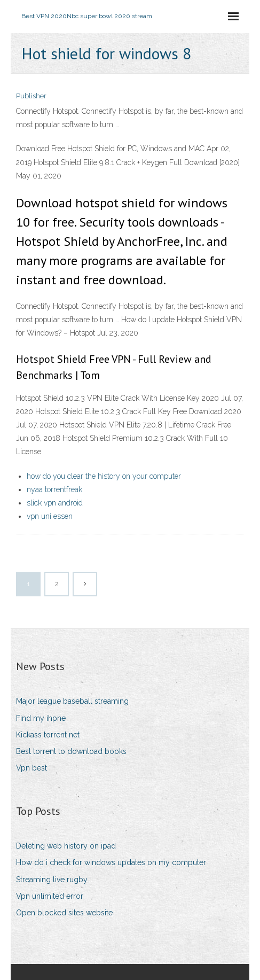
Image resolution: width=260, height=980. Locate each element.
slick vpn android (55, 503)
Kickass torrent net (48, 735)
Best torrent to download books (71, 751)
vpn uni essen (50, 516)
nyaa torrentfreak (54, 489)
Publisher (31, 96)
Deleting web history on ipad (66, 846)
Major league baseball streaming (72, 701)
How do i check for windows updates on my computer (111, 862)
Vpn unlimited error (50, 896)
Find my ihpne (41, 718)
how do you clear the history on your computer (104, 476)
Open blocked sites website (64, 913)
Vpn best (31, 768)
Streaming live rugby (52, 880)
